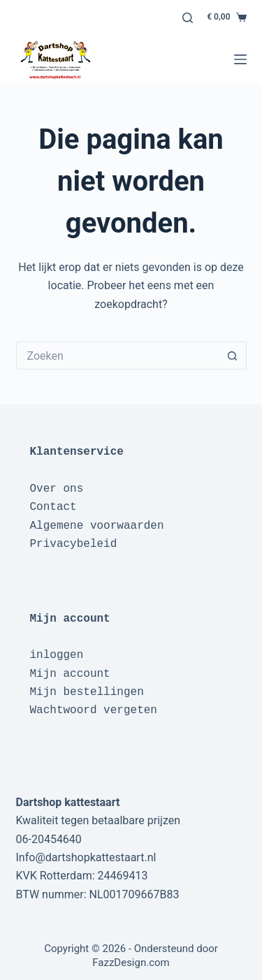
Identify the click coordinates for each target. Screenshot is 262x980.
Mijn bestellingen (87, 692)
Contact (53, 507)
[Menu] (240, 59)
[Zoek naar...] (117, 356)
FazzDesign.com (131, 963)
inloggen (57, 655)
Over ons (57, 489)
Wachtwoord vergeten (94, 710)
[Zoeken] (188, 18)
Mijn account (70, 674)
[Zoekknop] (233, 356)
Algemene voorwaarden (97, 526)
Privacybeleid (74, 544)
